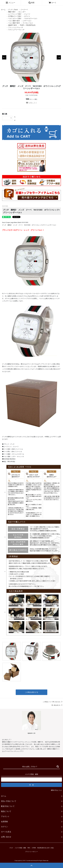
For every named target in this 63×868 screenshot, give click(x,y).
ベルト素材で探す (14, 21)
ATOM (34, 848)
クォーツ (27, 14)
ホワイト (27, 16)
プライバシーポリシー (31, 852)
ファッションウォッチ (16, 27)
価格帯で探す (13, 25)
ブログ (11, 848)
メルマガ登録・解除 (20, 848)
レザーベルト (27, 21)
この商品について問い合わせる (53, 702)
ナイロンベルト (28, 23)
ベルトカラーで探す (15, 18)
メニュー (10, 3)
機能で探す (12, 12)
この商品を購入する (31, 692)
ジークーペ (24, 10)
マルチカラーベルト (31, 18)
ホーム (3, 10)
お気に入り (31, 103)
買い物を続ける (57, 705)
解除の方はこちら (56, 790)
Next (59, 57)
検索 (31, 3)
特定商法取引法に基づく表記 (46, 848)
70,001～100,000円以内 (28, 25)
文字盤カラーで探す (15, 16)
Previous (4, 57)
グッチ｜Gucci (13, 10)
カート (52, 3)
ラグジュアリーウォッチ (16, 30)
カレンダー (22, 12)
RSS (29, 848)
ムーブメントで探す (15, 14)
